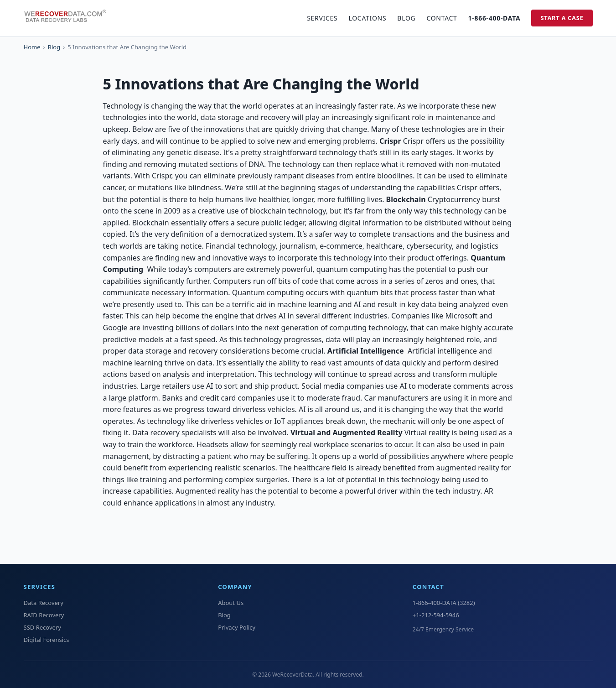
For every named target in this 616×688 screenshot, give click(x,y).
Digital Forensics (47, 640)
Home (32, 47)
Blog (406, 18)
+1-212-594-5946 (436, 615)
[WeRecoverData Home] (69, 18)
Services (322, 18)
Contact (442, 18)
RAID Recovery (44, 615)
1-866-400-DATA (494, 18)
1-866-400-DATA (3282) (444, 603)
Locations (367, 18)
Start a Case (562, 18)
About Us (231, 603)
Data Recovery (44, 603)
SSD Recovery (42, 627)
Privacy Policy (237, 627)
